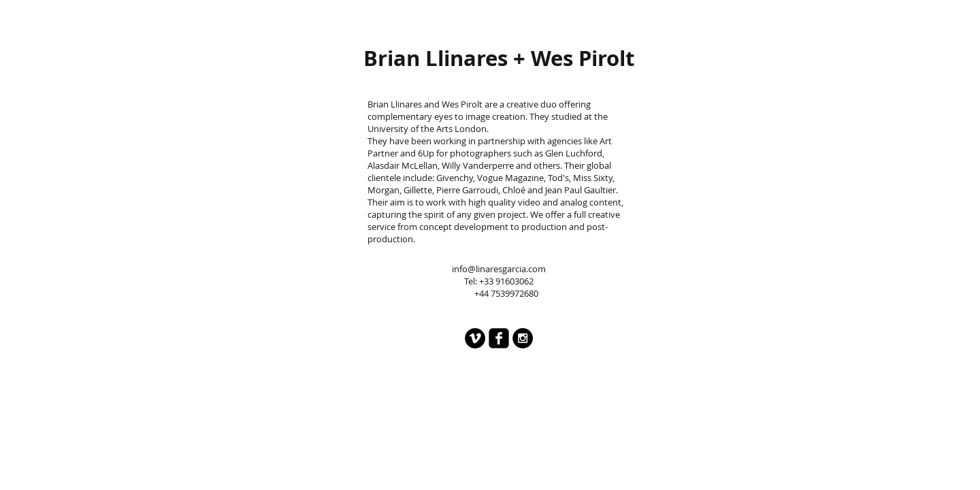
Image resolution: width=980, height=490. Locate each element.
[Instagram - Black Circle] (523, 338)
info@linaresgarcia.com (499, 269)
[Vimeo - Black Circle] (475, 338)
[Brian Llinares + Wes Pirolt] (499, 58)
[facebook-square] (499, 338)
